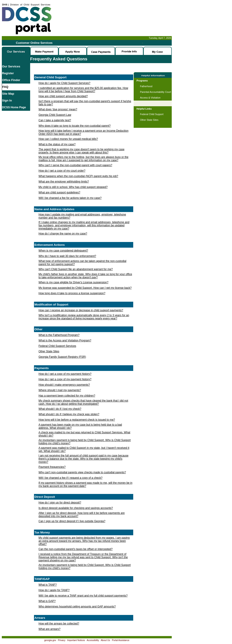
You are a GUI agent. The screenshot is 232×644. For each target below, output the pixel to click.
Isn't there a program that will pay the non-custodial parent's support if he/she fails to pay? (85, 103)
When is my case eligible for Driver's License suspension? (73, 282)
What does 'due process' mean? (58, 109)
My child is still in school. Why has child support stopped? (73, 187)
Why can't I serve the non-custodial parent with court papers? (75, 165)
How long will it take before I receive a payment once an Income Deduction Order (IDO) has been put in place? (83, 132)
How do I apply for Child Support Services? (64, 83)
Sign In (7, 100)
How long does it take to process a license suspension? (72, 293)
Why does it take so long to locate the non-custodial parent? (75, 126)
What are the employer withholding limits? (64, 182)
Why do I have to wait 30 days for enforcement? (67, 256)
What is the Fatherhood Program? (59, 335)
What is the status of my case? (57, 144)
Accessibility (93, 640)
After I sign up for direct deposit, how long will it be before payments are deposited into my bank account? (82, 515)
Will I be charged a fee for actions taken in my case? (70, 198)
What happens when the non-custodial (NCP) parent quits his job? (78, 176)
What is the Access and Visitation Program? (65, 341)
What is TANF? (48, 585)
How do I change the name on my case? (63, 234)
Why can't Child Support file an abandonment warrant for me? (76, 269)
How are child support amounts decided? (63, 96)
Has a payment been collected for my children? (67, 396)
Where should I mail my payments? (60, 390)
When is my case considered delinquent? (63, 251)
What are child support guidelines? (59, 192)
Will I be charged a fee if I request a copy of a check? (70, 478)
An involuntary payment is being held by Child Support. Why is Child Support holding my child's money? (85, 442)
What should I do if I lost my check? (60, 409)
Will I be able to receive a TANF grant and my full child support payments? (83, 596)
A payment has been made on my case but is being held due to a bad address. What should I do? (80, 426)
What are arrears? (50, 629)
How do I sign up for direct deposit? (60, 503)
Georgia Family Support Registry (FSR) (62, 357)
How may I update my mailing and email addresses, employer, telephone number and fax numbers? (82, 216)
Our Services (11, 66)
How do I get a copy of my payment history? (65, 374)
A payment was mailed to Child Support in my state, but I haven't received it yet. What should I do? (84, 449)
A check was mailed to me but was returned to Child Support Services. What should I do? (84, 434)
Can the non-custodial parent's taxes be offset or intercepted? (76, 549)
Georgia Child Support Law (55, 115)
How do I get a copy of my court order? (62, 171)
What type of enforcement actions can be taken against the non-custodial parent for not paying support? (82, 263)
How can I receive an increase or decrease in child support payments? (81, 310)
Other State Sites (49, 351)
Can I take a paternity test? (55, 120)
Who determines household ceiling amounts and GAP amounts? (77, 607)
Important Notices (76, 640)
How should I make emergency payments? (64, 385)
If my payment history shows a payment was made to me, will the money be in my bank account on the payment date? (85, 484)
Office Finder (11, 80)
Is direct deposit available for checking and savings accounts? (76, 508)
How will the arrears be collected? (59, 624)
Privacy (62, 640)
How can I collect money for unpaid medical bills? (68, 139)
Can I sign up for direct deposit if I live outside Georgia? (72, 521)
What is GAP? (47, 601)
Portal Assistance (121, 640)
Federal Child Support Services (57, 346)
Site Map (8, 94)
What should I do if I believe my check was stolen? (69, 414)
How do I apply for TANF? (54, 590)
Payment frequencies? (52, 467)
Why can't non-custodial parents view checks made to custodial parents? (82, 472)
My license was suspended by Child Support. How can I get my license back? (85, 288)
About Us (105, 640)
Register (8, 73)
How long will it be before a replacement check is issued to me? (77, 420)
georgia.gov (50, 640)
